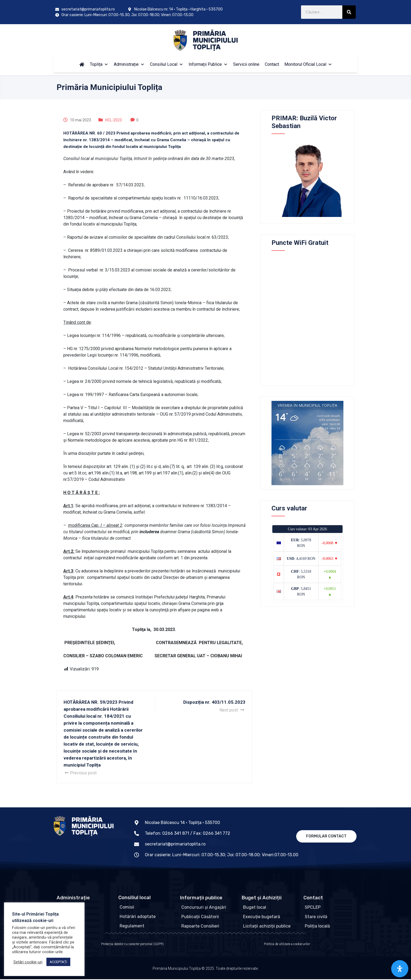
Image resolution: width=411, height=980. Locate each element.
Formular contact (326, 836)
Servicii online (246, 64)
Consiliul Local (167, 64)
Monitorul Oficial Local (308, 64)
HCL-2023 (113, 120)
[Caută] (349, 12)
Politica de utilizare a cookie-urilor (287, 945)
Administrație (129, 64)
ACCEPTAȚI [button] (58, 962)
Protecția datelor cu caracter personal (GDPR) (133, 945)
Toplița (99, 64)
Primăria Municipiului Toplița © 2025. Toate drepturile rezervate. (206, 972)
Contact (272, 64)
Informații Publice (208, 64)
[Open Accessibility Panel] (400, 969)
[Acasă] (82, 64)
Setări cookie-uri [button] (28, 962)
